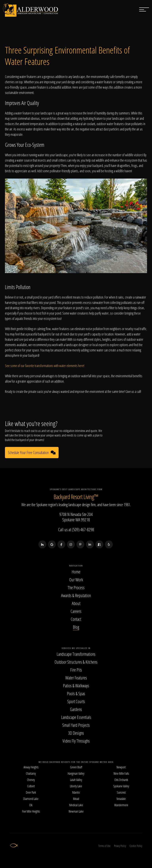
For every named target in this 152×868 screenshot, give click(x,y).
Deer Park (31, 792)
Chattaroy (31, 773)
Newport (121, 767)
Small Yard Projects (76, 725)
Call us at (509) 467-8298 (76, 529)
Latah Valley (76, 780)
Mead (76, 799)
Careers (76, 611)
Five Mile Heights (31, 811)
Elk (31, 805)
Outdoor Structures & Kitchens (76, 662)
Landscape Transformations (76, 654)
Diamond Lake (31, 799)
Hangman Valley (76, 773)
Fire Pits (76, 670)
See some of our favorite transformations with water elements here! (45, 366)
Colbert (31, 786)
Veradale (121, 799)
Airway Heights (31, 767)
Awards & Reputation (76, 595)
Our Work (76, 580)
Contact (76, 619)
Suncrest (121, 792)
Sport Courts (76, 701)
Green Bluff (76, 767)
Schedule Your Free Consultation (32, 453)
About (76, 603)
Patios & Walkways (76, 685)
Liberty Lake (76, 786)
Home (76, 572)
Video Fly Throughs (76, 741)
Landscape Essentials (76, 717)
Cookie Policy (136, 846)
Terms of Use (104, 846)
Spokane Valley (121, 786)
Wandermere (121, 805)
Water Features (76, 678)
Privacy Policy (120, 846)
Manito (76, 792)
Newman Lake (76, 811)
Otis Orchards (121, 780)
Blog (76, 627)
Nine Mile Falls (121, 773)
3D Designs (76, 733)
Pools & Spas (76, 693)
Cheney (31, 780)
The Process (76, 587)
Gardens (76, 709)
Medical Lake (76, 805)
